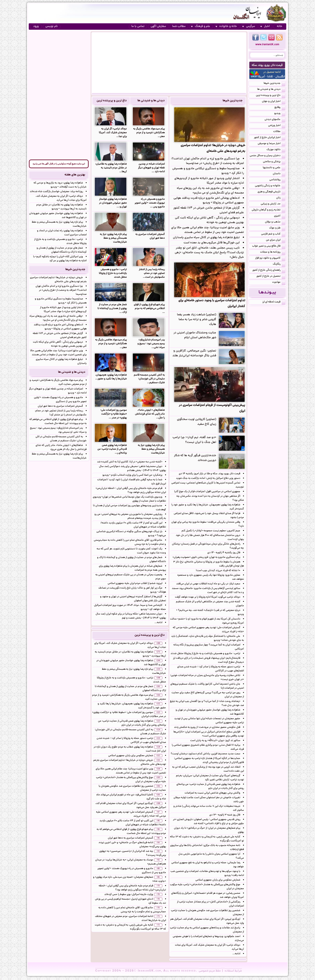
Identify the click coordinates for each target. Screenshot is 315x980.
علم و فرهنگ (200, 26)
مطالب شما (179, 26)
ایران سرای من (276, 240)
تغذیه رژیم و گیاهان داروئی (268, 210)
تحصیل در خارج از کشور (271, 276)
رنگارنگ (279, 264)
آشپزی (280, 216)
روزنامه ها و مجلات (273, 252)
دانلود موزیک (276, 150)
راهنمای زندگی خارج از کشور (269, 270)
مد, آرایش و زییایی (273, 204)
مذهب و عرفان (275, 222)
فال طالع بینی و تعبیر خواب (269, 246)
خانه (280, 26)
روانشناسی (277, 180)
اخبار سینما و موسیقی (272, 144)
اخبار (265, 26)
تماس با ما (138, 26)
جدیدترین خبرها (233, 101)
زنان (281, 198)
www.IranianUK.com (267, 45)
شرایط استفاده (233, 971)
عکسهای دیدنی (275, 120)
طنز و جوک (277, 228)
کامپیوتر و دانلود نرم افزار (270, 258)
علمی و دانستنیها (274, 168)
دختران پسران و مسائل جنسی (267, 156)
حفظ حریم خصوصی (210, 971)
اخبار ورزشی (277, 126)
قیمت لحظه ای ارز (274, 302)
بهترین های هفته (75, 175)
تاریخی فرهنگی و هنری (271, 192)
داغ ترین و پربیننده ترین (112, 101)
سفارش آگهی (158, 26)
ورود (36, 26)
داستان (279, 174)
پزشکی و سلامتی (274, 162)
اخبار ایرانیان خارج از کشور (270, 138)
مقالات (279, 132)
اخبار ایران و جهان (274, 102)
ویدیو (280, 114)
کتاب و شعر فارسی (273, 234)
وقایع (280, 108)
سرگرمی (249, 26)
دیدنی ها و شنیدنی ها (151, 101)
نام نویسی (52, 26)
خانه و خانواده (226, 26)
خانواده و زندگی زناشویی (270, 186)
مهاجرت (279, 283)
